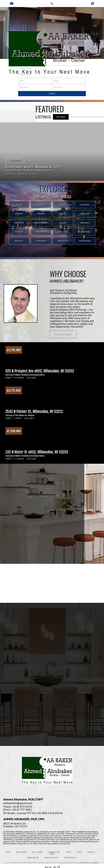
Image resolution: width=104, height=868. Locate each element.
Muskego (19, 232)
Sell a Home (37, 853)
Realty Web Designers (90, 863)
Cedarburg (41, 205)
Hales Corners (41, 223)
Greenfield (19, 223)
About (69, 853)
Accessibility (70, 858)
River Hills (19, 241)
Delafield (63, 205)
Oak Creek (63, 232)
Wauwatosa (63, 241)
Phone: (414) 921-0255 (18, 807)
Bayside (19, 205)
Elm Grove (85, 205)
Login (52, 854)
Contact (91, 853)
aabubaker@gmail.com (18, 803)
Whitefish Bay (85, 241)
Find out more (63, 334)
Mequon (63, 223)
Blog (80, 853)
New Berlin (41, 232)
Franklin (41, 214)
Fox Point (19, 214)
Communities (54, 853)
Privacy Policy (51, 858)
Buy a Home (21, 853)
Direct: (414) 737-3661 (18, 810)
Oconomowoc (85, 232)
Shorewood (41, 241)
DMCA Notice (33, 858)
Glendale (63, 214)
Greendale (85, 214)
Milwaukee (85, 223)
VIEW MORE (61, 117)
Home (8, 853)
